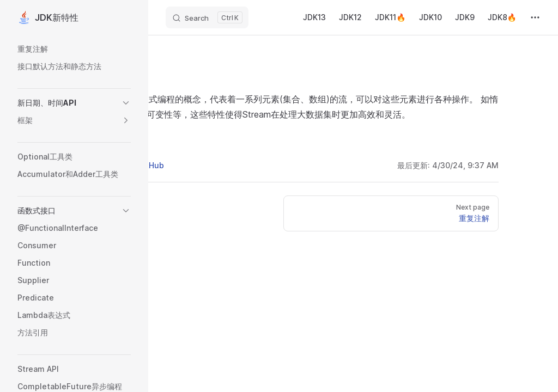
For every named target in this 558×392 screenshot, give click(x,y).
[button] (126, 103)
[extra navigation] (535, 17)
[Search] (207, 17)
